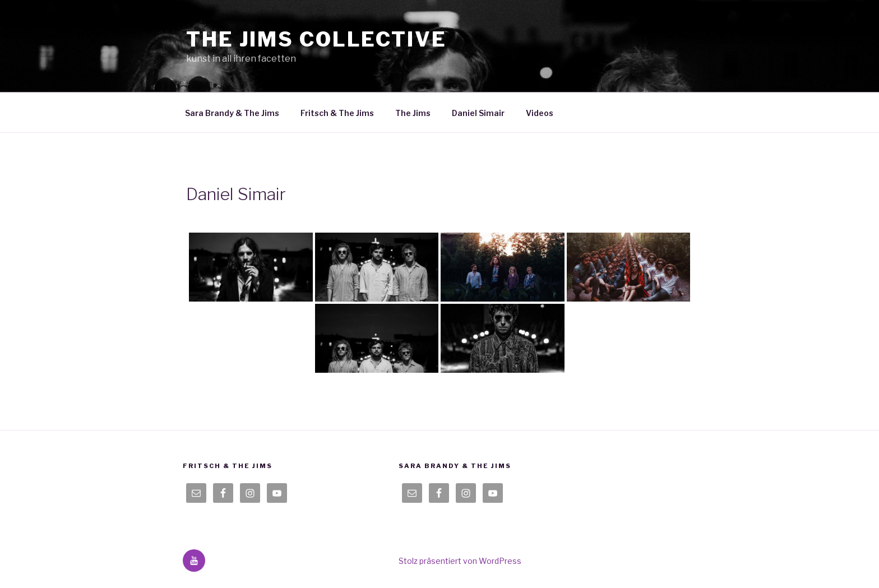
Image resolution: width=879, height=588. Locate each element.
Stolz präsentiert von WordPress (460, 561)
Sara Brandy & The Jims (232, 113)
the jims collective (316, 39)
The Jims (413, 113)
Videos (540, 113)
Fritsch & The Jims (337, 113)
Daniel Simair (478, 113)
